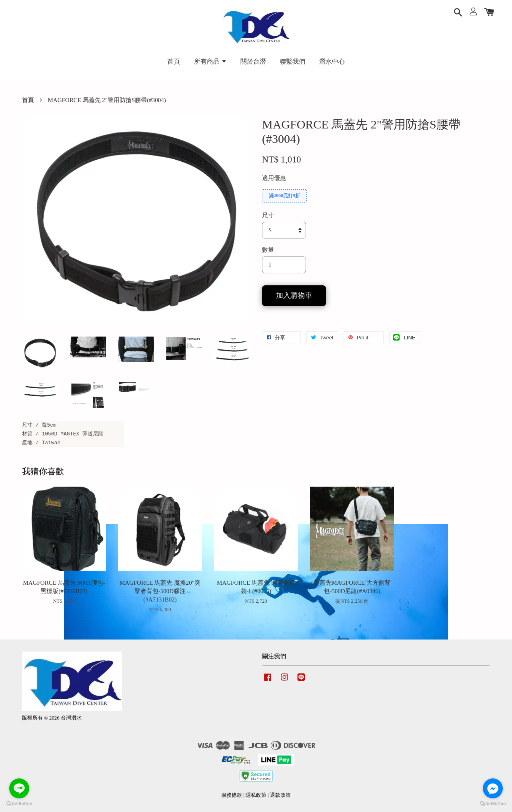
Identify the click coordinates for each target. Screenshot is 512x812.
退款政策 (280, 795)
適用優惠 (274, 178)
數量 (268, 250)
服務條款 (232, 795)
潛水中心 (332, 61)
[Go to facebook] (493, 788)
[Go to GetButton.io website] (19, 804)
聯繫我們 (292, 61)
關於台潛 (253, 61)
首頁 (174, 61)
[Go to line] (19, 788)
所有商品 (210, 61)
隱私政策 (256, 795)
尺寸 (268, 215)
